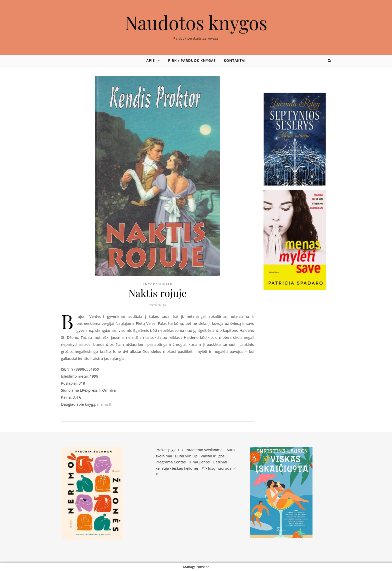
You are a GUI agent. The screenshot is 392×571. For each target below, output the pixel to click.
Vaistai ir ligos (213, 456)
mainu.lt (104, 404)
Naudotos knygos (196, 22)
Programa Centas (171, 462)
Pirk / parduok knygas (192, 60)
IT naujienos (199, 462)
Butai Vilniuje (186, 456)
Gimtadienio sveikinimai (203, 450)
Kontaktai (235, 60)
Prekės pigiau (167, 450)
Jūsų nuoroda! (220, 468)
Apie (150, 60)
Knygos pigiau (158, 284)
